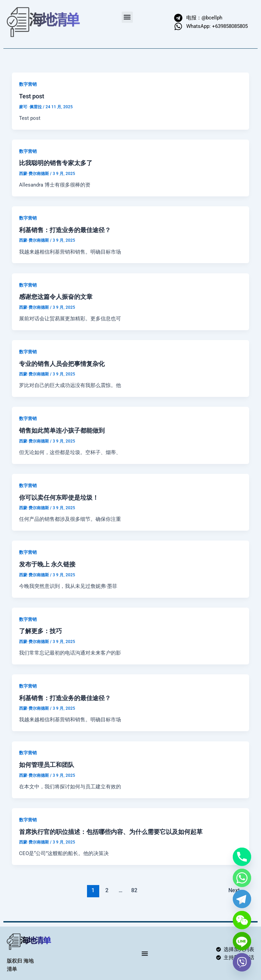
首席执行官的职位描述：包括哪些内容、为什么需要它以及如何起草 (111, 832)
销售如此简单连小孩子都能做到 (62, 430)
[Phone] (242, 857)
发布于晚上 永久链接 (47, 564)
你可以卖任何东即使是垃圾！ (59, 497)
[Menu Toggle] (145, 953)
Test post (32, 96)
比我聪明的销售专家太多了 (56, 163)
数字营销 (28, 84)
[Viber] (242, 962)
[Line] (242, 941)
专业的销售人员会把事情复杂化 (62, 364)
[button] (127, 17)
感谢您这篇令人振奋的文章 (56, 297)
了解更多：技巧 (40, 631)
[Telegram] (242, 899)
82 (134, 890)
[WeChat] (242, 920)
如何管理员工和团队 (47, 765)
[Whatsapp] (242, 878)
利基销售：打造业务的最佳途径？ (65, 230)
